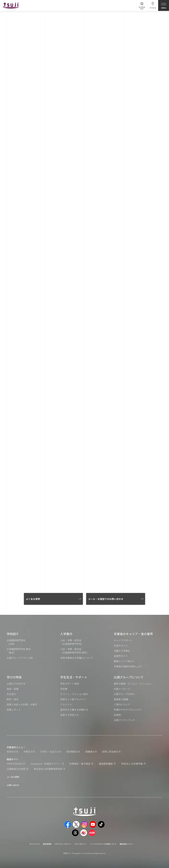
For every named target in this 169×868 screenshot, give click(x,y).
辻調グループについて (129, 677)
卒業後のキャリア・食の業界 (133, 634)
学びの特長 (14, 677)
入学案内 (66, 634)
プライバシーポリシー (60, 843)
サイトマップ (27, 843)
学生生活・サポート (74, 677)
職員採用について (134, 843)
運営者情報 (41, 843)
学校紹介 (13, 634)
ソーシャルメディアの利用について (106, 843)
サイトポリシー (80, 843)
